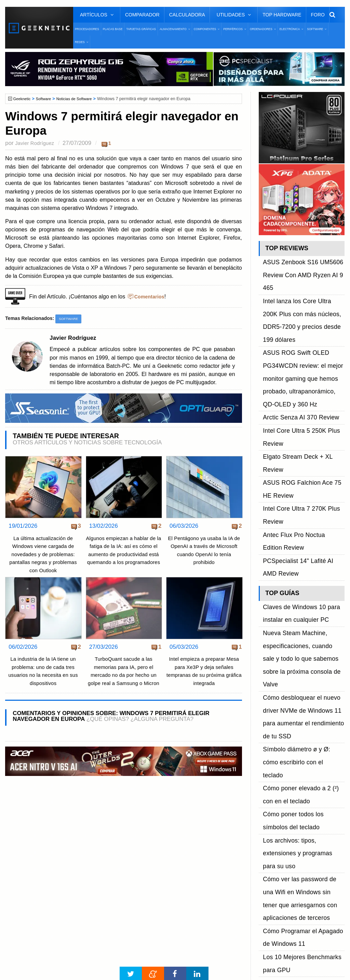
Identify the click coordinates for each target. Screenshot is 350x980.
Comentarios (151, 296)
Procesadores (87, 29)
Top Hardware (282, 15)
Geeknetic (23, 99)
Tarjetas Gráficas (141, 29)
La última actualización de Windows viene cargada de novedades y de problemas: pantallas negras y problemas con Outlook (43, 555)
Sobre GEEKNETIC (40, 835)
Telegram (271, 871)
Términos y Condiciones (45, 847)
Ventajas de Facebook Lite (167, 944)
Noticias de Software (80, 99)
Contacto (28, 871)
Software (47, 99)
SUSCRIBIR (271, 907)
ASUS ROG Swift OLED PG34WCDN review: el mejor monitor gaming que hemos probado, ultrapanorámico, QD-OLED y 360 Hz (299, 313)
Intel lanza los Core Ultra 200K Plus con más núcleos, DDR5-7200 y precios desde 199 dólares (302, 283)
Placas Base (113, 29)
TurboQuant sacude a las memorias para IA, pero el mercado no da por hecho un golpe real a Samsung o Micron (124, 676)
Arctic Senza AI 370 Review (295, 336)
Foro (318, 15)
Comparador (142, 15)
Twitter (268, 847)
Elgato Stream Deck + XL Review (302, 359)
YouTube (270, 858)
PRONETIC (189, 965)
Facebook (272, 835)
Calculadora (187, 15)
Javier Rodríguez (37, 143)
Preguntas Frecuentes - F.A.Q (52, 858)
